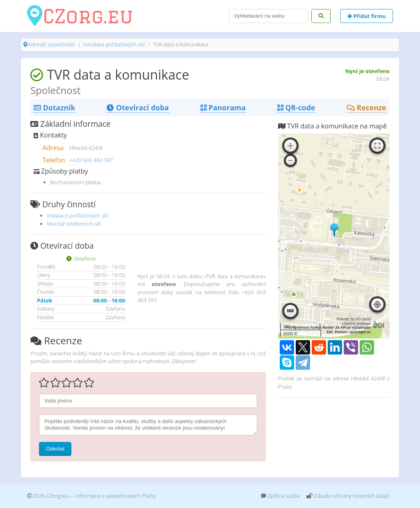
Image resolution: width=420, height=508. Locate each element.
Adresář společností (51, 44)
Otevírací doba (138, 108)
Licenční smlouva (356, 323)
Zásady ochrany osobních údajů (348, 496)
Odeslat (55, 449)
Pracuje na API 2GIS (354, 319)
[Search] (268, 16)
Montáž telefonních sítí (74, 224)
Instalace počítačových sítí (114, 44)
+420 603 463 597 (91, 160)
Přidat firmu (367, 16)
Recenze (366, 108)
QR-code (296, 108)
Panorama (223, 108)
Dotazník (54, 108)
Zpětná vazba (280, 496)
